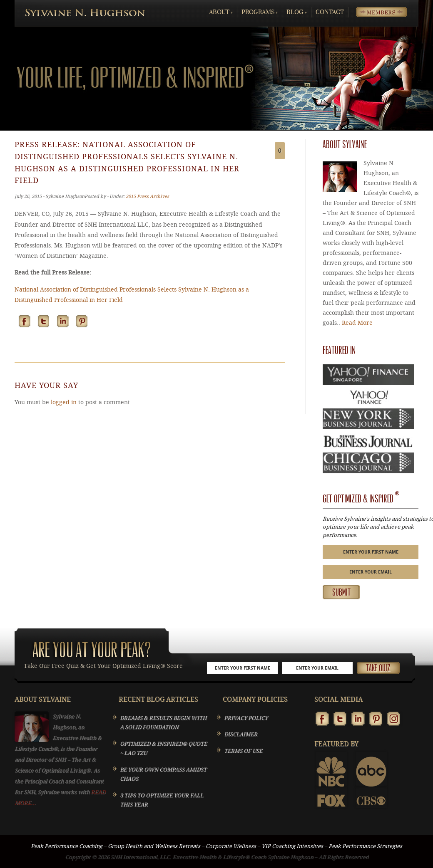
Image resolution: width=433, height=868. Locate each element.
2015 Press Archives (147, 197)
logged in (64, 402)
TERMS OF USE (243, 751)
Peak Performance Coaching (67, 846)
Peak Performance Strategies (365, 846)
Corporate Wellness (231, 846)
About (221, 12)
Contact (330, 12)
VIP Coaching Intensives (292, 846)
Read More (357, 323)
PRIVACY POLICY (246, 718)
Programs (260, 12)
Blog (297, 12)
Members (375, 12)
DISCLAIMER (241, 734)
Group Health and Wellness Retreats (154, 846)
